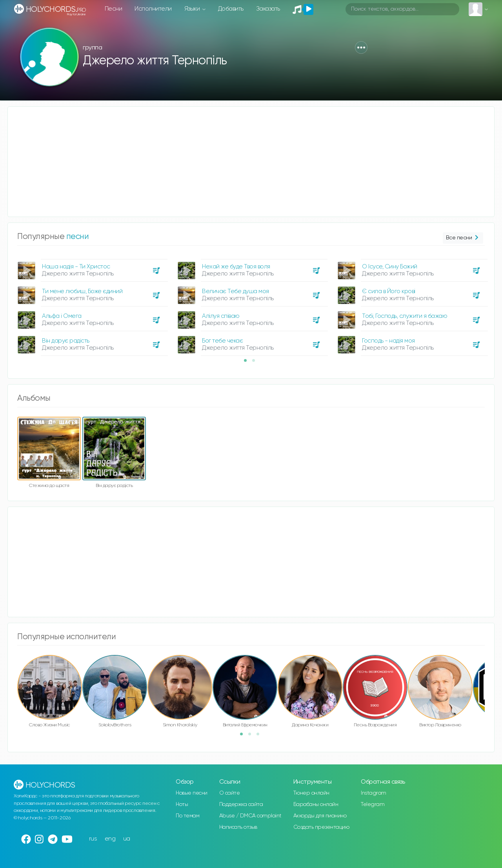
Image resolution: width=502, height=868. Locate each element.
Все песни (463, 238)
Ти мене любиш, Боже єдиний (82, 291)
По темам (187, 816)
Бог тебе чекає (222, 341)
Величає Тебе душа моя (236, 291)
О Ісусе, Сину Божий (390, 267)
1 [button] (248, 363)
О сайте (230, 793)
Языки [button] (193, 9)
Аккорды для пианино (320, 816)
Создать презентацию (321, 827)
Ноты (182, 804)
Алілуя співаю (221, 316)
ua (127, 839)
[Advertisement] (243, 162)
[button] (361, 47)
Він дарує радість (66, 341)
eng (110, 839)
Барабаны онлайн (316, 804)
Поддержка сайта (241, 804)
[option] (91, 305)
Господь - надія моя (388, 341)
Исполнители (153, 9)
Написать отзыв (238, 827)
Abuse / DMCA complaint (250, 816)
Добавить (231, 9)
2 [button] (256, 363)
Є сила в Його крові (389, 291)
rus (93, 839)
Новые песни (192, 793)
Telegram (373, 804)
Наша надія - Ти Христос (76, 267)
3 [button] (260, 737)
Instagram (374, 793)
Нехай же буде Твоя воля (236, 267)
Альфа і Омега (62, 316)
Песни (114, 9)
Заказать (268, 9)
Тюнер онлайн (311, 793)
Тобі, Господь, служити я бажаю (405, 316)
